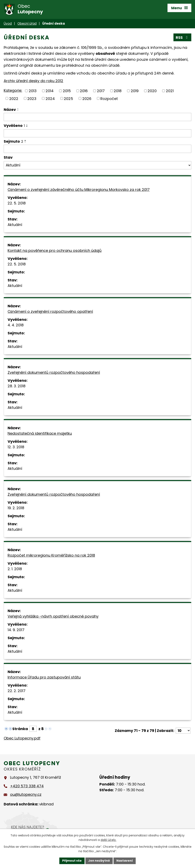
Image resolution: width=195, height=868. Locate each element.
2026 (87, 98)
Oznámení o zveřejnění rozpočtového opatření (50, 311)
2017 (101, 91)
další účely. (108, 840)
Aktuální (15, 225)
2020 (152, 91)
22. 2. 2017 (17, 691)
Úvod (8, 24)
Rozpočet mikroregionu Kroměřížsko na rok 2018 (51, 555)
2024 (50, 98)
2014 (50, 91)
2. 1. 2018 (15, 569)
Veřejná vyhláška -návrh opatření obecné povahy (53, 616)
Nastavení (125, 861)
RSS (182, 37)
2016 (84, 91)
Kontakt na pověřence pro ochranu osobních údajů (55, 251)
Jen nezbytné (99, 861)
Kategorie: (13, 90)
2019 (135, 91)
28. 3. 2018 (17, 386)
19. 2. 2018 (16, 508)
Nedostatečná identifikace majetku (40, 433)
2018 (118, 91)
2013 (33, 91)
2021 (170, 91)
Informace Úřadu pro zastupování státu (44, 677)
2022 (14, 98)
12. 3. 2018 (16, 447)
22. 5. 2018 (17, 203)
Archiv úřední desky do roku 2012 (33, 81)
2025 (68, 98)
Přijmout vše (72, 861)
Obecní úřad (27, 24)
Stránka (20, 729)
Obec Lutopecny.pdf (22, 738)
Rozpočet (109, 98)
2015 (67, 91)
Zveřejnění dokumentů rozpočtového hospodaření (54, 372)
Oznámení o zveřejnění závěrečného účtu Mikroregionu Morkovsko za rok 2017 (79, 190)
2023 (32, 98)
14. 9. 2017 (16, 630)
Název (10, 110)
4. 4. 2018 (16, 325)
